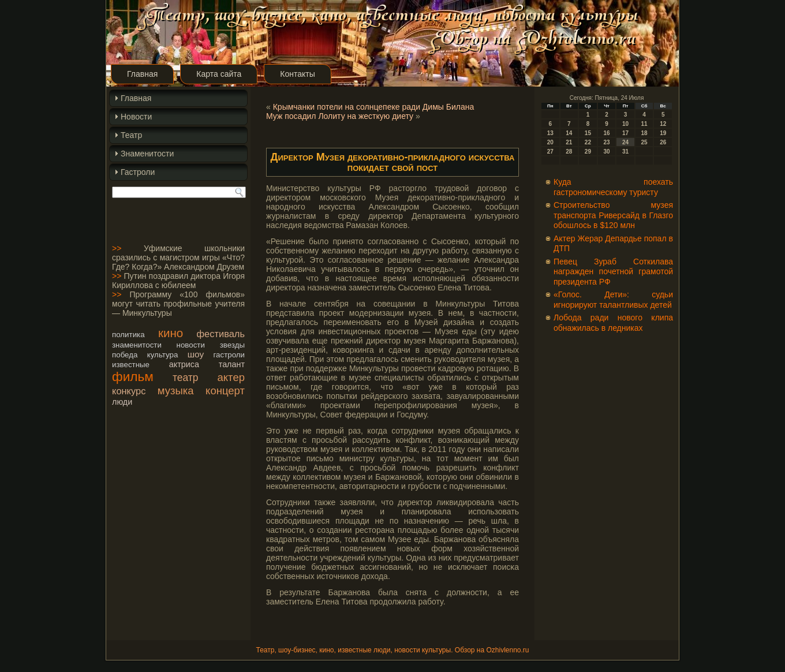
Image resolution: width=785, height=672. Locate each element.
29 (588, 152)
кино (171, 333)
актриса (184, 364)
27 (550, 152)
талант (232, 364)
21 (569, 142)
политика (128, 335)
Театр (131, 135)
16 (606, 133)
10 (625, 124)
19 (663, 133)
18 (644, 133)
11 (644, 124)
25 (644, 142)
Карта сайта (219, 74)
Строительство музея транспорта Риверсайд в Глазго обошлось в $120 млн (613, 215)
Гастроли (138, 172)
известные (131, 365)
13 (550, 133)
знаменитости (137, 345)
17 (625, 133)
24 (625, 142)
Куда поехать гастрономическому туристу (613, 187)
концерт (225, 391)
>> (117, 248)
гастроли (229, 355)
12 (663, 124)
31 (625, 152)
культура (163, 355)
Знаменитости (147, 154)
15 (588, 133)
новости (191, 345)
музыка (176, 391)
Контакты (297, 74)
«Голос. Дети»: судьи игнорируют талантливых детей (613, 300)
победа (125, 355)
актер (231, 377)
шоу (196, 354)
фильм (133, 376)
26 (663, 142)
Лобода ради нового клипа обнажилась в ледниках (613, 323)
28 (569, 152)
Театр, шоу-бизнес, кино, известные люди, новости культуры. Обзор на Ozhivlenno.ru (392, 650)
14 (569, 133)
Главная (142, 74)
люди (122, 402)
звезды (232, 345)
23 (606, 142)
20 (550, 142)
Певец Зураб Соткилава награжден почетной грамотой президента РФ (613, 272)
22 (588, 142)
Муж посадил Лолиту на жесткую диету (340, 116)
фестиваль (221, 334)
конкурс (129, 391)
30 (606, 152)
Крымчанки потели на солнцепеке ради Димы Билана (374, 107)
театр (186, 378)
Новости (136, 117)
